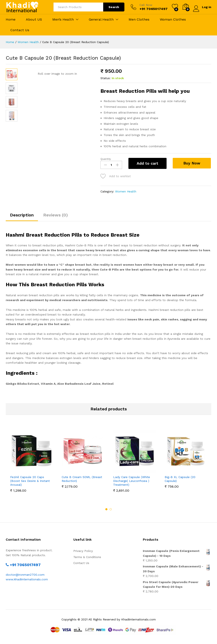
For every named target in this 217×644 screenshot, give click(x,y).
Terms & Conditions (87, 557)
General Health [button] (101, 20)
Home (11, 20)
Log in (202, 7)
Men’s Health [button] (63, 20)
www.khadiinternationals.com (27, 579)
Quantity (106, 159)
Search (114, 7)
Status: (106, 78)
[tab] (22, 217)
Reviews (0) (56, 215)
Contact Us (20, 30)
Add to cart (147, 163)
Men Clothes (139, 20)
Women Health (126, 191)
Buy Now (192, 163)
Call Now (146, 5)
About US (34, 20)
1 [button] (106, 509)
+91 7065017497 (23, 565)
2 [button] (111, 509)
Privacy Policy (83, 551)
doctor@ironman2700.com (25, 575)
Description (22, 215)
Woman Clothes (173, 20)
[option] (31, 461)
